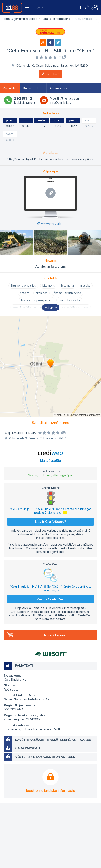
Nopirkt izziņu (55, 635)
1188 (12, 7)
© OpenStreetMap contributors (83, 415)
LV (40, 7)
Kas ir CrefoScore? (50, 522)
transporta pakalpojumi (37, 300)
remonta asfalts (69, 300)
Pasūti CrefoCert (51, 599)
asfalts (25, 293)
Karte (27, 88)
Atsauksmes (58, 88)
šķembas (42, 293)
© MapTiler (60, 415)
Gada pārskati (28, 748)
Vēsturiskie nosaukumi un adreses (45, 757)
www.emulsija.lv (51, 224)
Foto (40, 88)
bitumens (49, 286)
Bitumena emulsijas (23, 286)
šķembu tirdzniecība (67, 293)
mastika (85, 286)
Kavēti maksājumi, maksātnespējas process (53, 740)
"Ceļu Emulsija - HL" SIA (20, 433)
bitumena (68, 286)
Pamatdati (10, 88)
